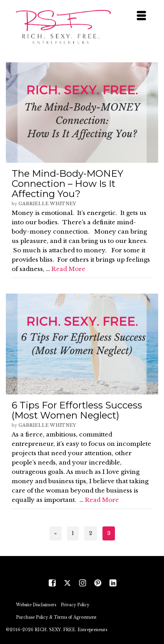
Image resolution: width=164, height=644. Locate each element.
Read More (68, 269)
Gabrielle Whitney (47, 204)
